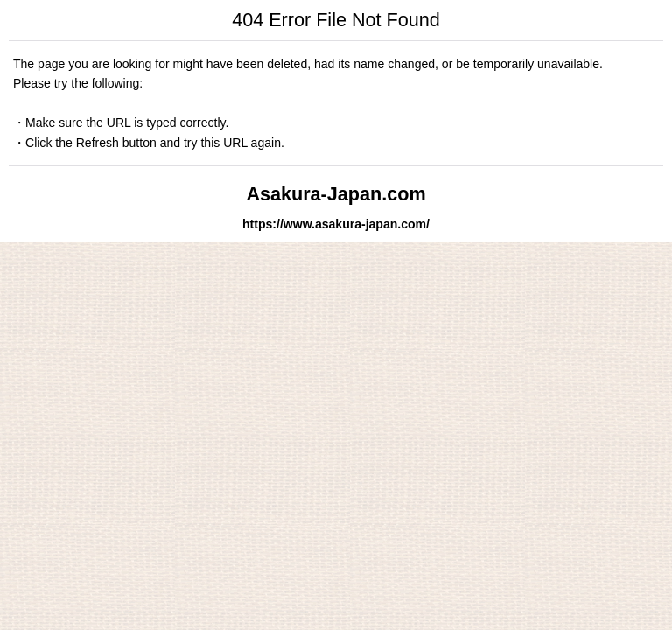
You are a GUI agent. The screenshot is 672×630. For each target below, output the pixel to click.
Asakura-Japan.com (336, 194)
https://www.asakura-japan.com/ (336, 224)
